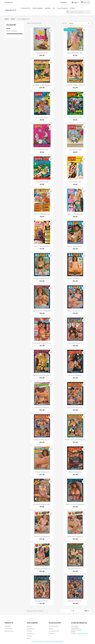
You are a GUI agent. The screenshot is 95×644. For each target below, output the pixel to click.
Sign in (51, 629)
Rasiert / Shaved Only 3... (75, 279)
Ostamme (8, 626)
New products (9, 631)
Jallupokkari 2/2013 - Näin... (75, 53)
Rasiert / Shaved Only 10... (75, 311)
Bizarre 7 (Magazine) (75, 375)
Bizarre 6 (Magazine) (75, 472)
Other (72, 8)
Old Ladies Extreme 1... (42, 601)
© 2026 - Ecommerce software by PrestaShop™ (47, 642)
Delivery (29, 626)
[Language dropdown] (64, 2)
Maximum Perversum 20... (75, 407)
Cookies (29, 631)
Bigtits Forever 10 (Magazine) (75, 504)
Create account (54, 631)
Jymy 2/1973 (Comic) (42, 182)
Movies (48, 8)
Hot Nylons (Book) (42, 53)
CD (54, 8)
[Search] (78, 12)
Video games (38, 8)
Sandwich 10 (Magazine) (42, 407)
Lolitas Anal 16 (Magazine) (42, 536)
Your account (55, 623)
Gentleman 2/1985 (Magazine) (42, 85)
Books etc (26, 8)
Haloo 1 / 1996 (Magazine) (42, 246)
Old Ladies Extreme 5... (75, 569)
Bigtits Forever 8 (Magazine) (42, 375)
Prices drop (8, 629)
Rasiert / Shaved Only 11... (75, 246)
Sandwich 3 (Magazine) (42, 472)
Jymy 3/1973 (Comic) (42, 150)
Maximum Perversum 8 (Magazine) (75, 440)
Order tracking (54, 626)
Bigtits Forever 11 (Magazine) (42, 311)
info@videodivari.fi (83, 634)
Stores (29, 638)
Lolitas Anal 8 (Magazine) (42, 569)
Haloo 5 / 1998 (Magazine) (42, 214)
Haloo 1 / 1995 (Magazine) (75, 214)
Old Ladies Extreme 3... (75, 343)
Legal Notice (31, 629)
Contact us (9, 2)
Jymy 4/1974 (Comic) (42, 117)
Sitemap (29, 636)
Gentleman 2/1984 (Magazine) (75, 85)
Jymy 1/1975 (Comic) (75, 182)
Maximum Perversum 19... (42, 440)
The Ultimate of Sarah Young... (42, 343)
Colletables (62, 8)
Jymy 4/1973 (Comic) (75, 117)
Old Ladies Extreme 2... (75, 601)
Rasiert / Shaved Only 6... (42, 279)
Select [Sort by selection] (79, 23)
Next (87, 611)
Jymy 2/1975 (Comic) (75, 150)
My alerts (52, 633)
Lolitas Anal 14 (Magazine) (75, 536)
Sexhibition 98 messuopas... (42, 504)
